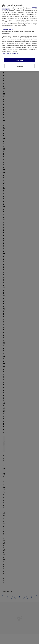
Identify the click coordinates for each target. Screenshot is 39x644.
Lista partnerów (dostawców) (10, 53)
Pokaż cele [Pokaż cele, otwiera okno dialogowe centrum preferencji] (20, 65)
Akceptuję (19, 59)
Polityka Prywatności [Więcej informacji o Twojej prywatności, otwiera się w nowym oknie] (8, 29)
